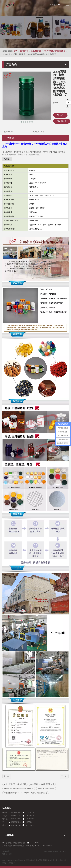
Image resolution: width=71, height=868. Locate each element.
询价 (60, 115)
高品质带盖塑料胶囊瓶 (46, 788)
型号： (7, 132)
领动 (61, 860)
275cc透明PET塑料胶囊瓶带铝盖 (42, 784)
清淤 (10, 854)
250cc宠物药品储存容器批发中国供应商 (19, 788)
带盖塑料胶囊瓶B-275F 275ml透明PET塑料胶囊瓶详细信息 (26, 793)
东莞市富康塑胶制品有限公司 (15, 784)
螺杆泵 (5, 854)
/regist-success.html (9, 860)
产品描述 (9, 138)
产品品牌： (37, 132)
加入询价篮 (62, 121)
